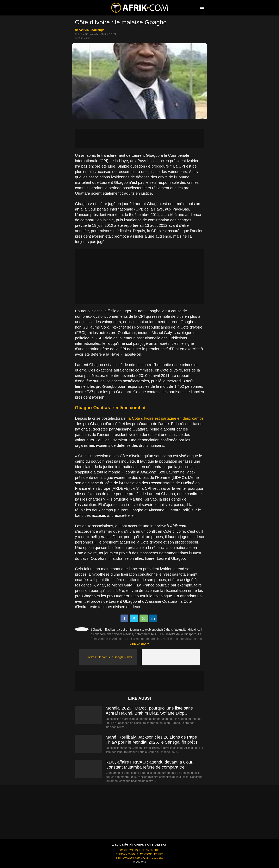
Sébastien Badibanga (90, 30)
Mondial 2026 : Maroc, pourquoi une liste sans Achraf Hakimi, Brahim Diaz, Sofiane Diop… (149, 711)
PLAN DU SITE (151, 850)
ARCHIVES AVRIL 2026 (128, 858)
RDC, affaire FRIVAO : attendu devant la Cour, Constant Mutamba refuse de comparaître (149, 765)
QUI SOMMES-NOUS (127, 854)
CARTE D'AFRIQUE (130, 850)
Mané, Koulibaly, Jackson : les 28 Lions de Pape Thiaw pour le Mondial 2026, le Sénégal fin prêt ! (151, 740)
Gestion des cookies (153, 858)
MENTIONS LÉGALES (152, 854)
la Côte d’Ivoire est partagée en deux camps (166, 418)
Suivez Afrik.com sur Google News (108, 657)
